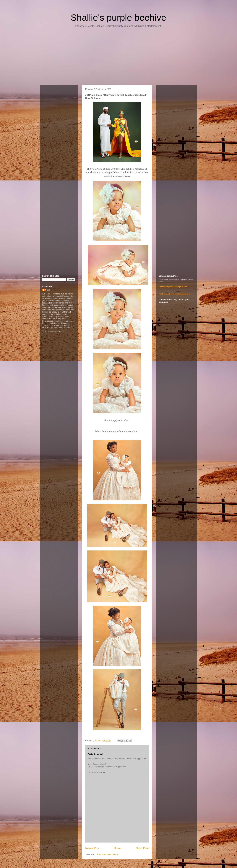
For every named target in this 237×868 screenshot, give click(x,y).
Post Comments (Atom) (108, 854)
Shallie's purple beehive (118, 18)
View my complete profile (53, 331)
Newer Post (92, 848)
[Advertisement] (118, 57)
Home (118, 848)
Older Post (142, 848)
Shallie (48, 290)
